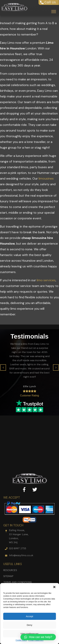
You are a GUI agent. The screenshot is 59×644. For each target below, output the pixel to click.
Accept (30, 616)
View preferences (30, 634)
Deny (29, 625)
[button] (54, 587)
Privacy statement (36, 640)
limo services (46, 280)
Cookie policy (21, 640)
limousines (46, 178)
